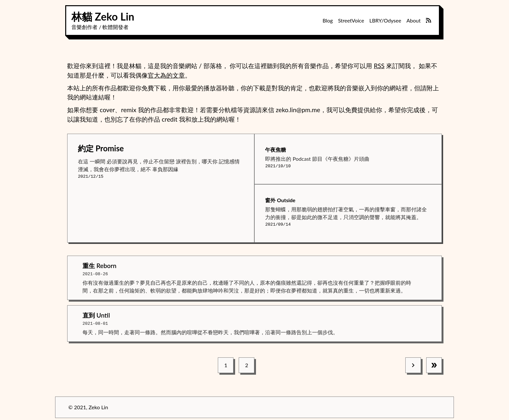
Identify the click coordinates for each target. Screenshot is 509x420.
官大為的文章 (166, 75)
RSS (379, 66)
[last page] (434, 364)
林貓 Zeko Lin (103, 16)
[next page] (413, 364)
